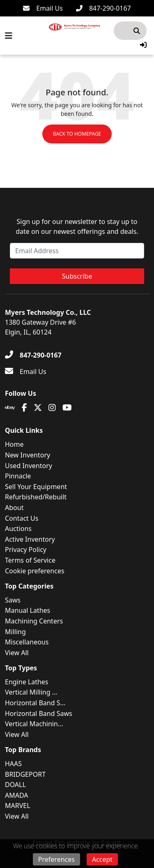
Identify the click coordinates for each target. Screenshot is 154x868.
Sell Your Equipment (36, 487)
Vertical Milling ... (31, 692)
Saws (13, 600)
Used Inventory (29, 466)
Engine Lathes (27, 682)
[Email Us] (43, 8)
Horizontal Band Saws (39, 713)
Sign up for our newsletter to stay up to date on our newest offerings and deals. (77, 226)
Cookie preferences (35, 571)
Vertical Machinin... (34, 724)
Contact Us (22, 518)
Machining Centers (34, 621)
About (14, 508)
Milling (15, 632)
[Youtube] (67, 408)
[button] (143, 45)
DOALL (15, 785)
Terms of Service (30, 560)
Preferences (56, 859)
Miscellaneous (27, 642)
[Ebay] (10, 408)
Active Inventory (30, 539)
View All (17, 653)
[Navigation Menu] (9, 36)
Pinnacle (18, 476)
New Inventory (28, 455)
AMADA (17, 795)
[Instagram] (52, 408)
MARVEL (18, 806)
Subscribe (77, 276)
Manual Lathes (28, 610)
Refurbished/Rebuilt (36, 497)
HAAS (13, 764)
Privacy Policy (26, 549)
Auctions (18, 529)
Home (14, 444)
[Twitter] (38, 408)
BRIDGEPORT (25, 774)
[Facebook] (24, 408)
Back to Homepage (77, 134)
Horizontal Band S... (35, 703)
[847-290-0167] (103, 8)
